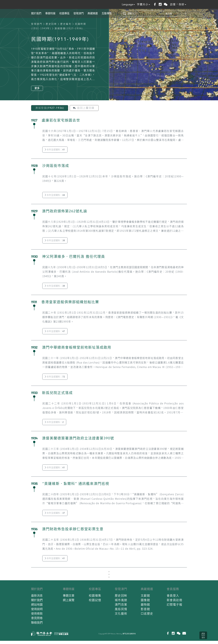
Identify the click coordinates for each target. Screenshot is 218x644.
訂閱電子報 (175, 605)
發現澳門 (79, 13)
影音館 (145, 609)
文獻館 (145, 596)
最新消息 (37, 596)
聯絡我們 (37, 623)
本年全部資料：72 (55, 377)
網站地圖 (37, 605)
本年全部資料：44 (55, 195)
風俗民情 (121, 609)
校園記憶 (95, 600)
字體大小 (143, 4)
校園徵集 (95, 596)
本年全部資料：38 (55, 240)
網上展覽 (69, 600)
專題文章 (69, 596)
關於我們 (36, 13)
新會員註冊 (175, 600)
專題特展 (50, 13)
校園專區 (64, 13)
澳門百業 (121, 605)
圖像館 (145, 600)
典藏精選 (93, 13)
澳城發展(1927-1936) (50, 108)
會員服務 (173, 589)
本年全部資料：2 (54, 422)
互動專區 (107, 13)
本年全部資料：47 (55, 331)
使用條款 (37, 614)
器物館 (145, 605)
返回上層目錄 (86, 108)
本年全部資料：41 (55, 150)
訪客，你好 (178, 4)
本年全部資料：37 (55, 513)
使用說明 (37, 609)
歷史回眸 (51, 24)
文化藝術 (121, 614)
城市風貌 (121, 600)
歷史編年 (66, 24)
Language (128, 4)
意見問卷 (37, 618)
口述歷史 (147, 614)
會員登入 (173, 596)
